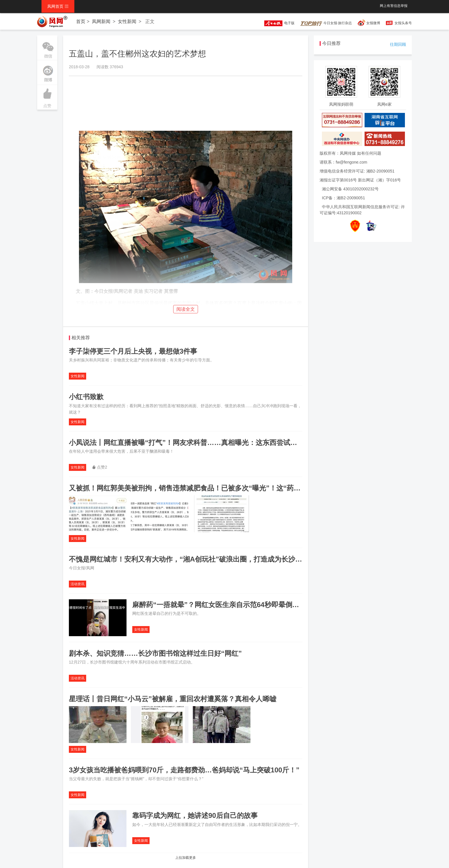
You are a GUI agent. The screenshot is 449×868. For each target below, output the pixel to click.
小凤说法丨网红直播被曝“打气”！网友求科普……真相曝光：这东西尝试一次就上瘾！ (200, 442)
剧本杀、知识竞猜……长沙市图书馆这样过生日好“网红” (155, 653)
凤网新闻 (101, 21)
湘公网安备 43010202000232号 (350, 189)
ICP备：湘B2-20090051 (343, 198)
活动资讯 (78, 584)
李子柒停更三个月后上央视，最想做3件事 (133, 351)
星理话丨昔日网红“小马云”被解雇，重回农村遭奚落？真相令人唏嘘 (173, 699)
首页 (81, 21)
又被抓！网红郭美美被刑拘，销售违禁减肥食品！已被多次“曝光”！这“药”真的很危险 (200, 488)
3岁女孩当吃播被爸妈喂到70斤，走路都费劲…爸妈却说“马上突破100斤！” (184, 770)
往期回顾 (398, 44)
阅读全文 (186, 309)
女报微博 (373, 23)
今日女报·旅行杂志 (326, 23)
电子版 (277, 23)
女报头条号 (403, 23)
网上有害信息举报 (394, 6)
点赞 (47, 96)
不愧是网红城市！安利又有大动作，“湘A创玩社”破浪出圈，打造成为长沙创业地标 (196, 559)
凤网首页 (58, 6)
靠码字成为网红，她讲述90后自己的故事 (195, 815)
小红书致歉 (86, 397)
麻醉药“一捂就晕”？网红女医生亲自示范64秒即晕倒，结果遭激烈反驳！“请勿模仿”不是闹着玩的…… (288, 605)
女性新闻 (127, 21)
